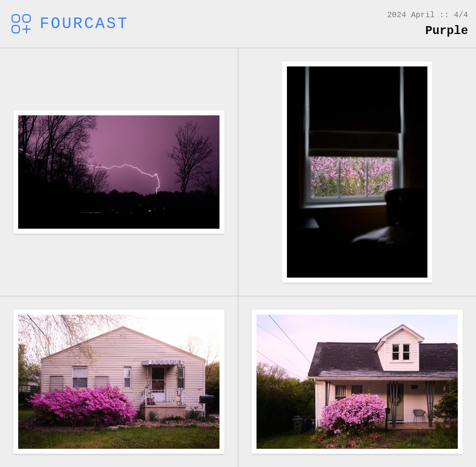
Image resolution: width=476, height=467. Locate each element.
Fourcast (68, 24)
